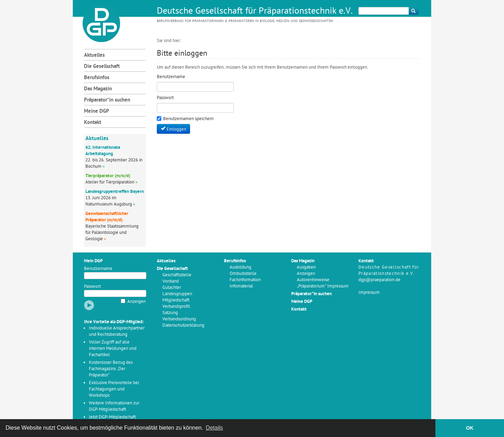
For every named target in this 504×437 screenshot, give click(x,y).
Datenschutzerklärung (183, 325)
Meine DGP (97, 112)
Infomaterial (241, 286)
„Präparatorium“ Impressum (323, 286)
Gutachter (172, 288)
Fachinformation (245, 280)
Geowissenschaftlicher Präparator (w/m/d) (107, 217)
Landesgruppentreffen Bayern (115, 192)
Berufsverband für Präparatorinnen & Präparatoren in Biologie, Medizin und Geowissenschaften (245, 21)
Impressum (369, 293)
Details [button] (214, 428)
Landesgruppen (177, 294)
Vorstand (171, 281)
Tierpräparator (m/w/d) (108, 176)
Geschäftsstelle (177, 275)
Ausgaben (306, 267)
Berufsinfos (97, 78)
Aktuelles (94, 56)
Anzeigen (136, 302)
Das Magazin (98, 89)
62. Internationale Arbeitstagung (103, 151)
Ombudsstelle (243, 274)
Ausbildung (240, 267)
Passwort (92, 287)
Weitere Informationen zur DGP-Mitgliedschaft (114, 406)
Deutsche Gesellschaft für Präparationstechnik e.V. (255, 12)
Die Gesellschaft (102, 67)
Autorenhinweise (313, 280)
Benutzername (98, 269)
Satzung (170, 313)
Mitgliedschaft (176, 300)
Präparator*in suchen (107, 100)
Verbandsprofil (176, 307)
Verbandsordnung (179, 319)
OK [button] (470, 428)
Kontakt (93, 123)
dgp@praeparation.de (379, 280)
